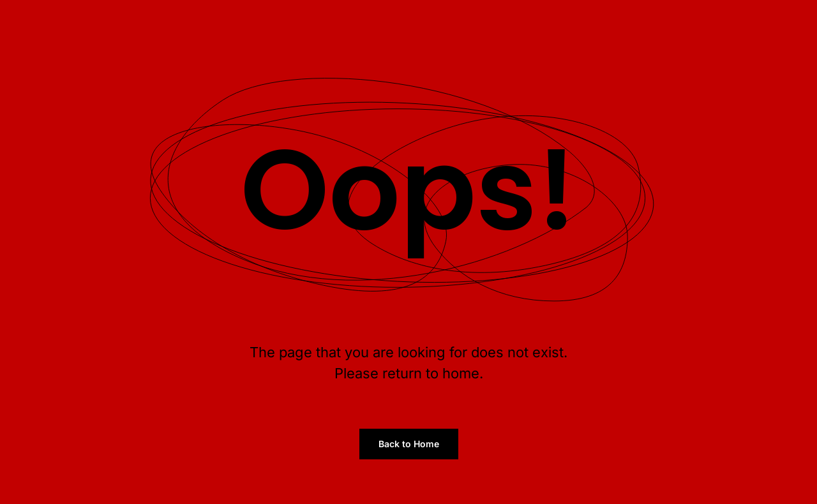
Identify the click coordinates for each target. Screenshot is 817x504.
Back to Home (409, 444)
